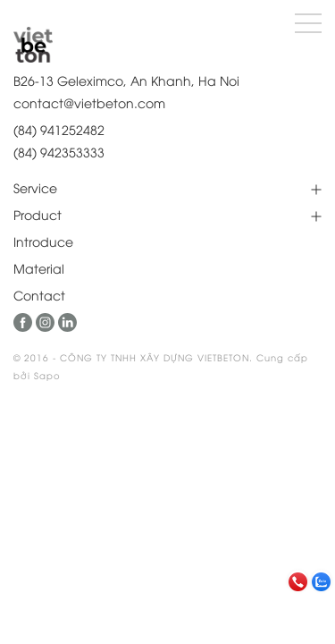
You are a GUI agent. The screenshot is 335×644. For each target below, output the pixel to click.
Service (35, 187)
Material (39, 268)
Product (38, 214)
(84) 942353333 (59, 152)
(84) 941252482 (59, 129)
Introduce (43, 241)
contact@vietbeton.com (89, 102)
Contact (39, 295)
